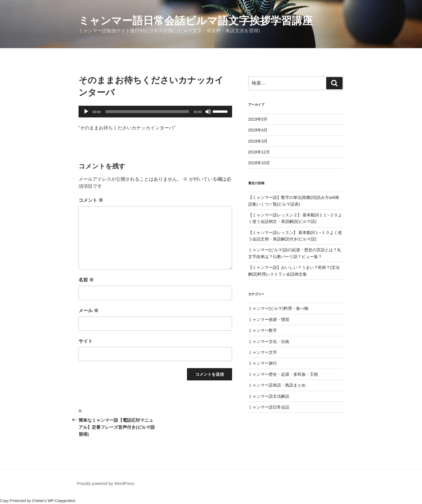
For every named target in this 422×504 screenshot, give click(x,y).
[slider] (147, 112)
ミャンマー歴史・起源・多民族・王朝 (283, 374)
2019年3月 (258, 141)
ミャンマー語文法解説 (269, 396)
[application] (155, 112)
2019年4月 (258, 130)
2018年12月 (259, 152)
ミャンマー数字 (263, 330)
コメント (91, 200)
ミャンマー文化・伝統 (269, 341)
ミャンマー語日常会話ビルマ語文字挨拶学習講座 (196, 21)
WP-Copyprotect (62, 501)
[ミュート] (208, 112)
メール (89, 311)
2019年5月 (258, 119)
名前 (86, 280)
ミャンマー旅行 (263, 363)
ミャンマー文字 (263, 352)
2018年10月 (259, 163)
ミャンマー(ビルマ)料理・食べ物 (278, 308)
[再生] (86, 112)
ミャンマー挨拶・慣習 (269, 320)
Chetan (38, 501)
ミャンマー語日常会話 (269, 407)
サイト (86, 341)
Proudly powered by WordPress (106, 484)
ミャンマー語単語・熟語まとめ (277, 385)
